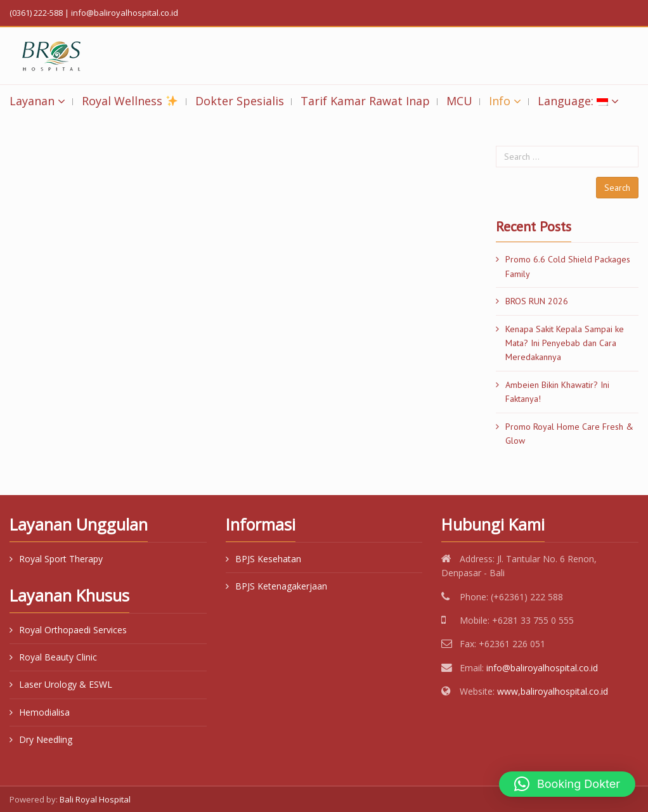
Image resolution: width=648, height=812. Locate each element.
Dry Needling (46, 739)
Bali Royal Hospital (95, 799)
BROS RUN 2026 (537, 301)
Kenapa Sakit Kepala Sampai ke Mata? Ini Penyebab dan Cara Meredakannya (565, 343)
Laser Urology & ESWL (66, 684)
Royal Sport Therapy (61, 559)
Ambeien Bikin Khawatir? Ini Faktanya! (557, 392)
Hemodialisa (44, 712)
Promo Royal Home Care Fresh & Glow (569, 434)
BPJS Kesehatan (268, 559)
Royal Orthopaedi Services (73, 630)
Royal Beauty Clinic (58, 657)
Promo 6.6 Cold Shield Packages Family (568, 266)
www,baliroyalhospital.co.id (553, 691)
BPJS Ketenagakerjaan (281, 586)
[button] (567, 784)
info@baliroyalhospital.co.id (542, 668)
